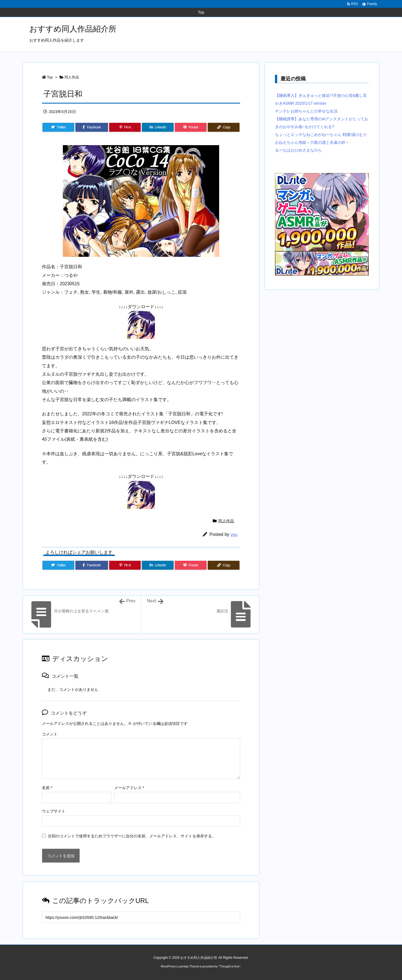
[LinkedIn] (158, 127)
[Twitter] (58, 127)
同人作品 (72, 77)
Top (50, 77)
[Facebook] (92, 127)
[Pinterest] (125, 127)
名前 (47, 788)
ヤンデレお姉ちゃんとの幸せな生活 (306, 111)
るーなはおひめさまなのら (298, 150)
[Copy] (224, 127)
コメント (50, 734)
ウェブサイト (54, 811)
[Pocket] (191, 127)
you (234, 534)
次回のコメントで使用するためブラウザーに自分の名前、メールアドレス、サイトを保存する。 (132, 836)
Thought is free (229, 966)
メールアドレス (129, 788)
